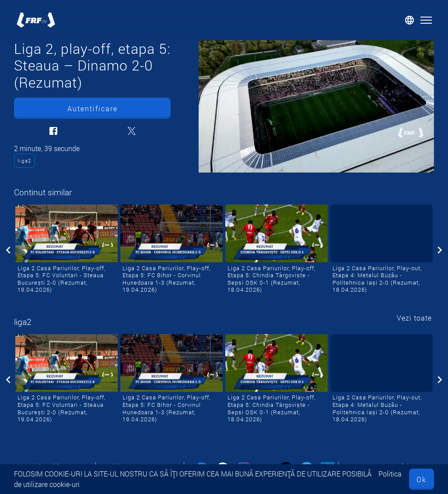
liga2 (24, 161)
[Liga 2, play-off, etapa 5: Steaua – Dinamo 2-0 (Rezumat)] (316, 106)
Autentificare (93, 108)
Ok (422, 479)
